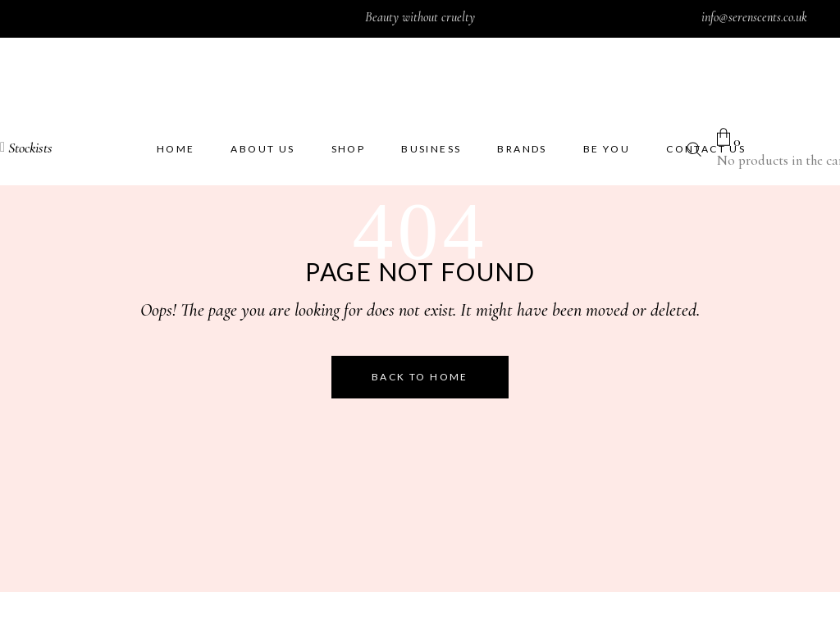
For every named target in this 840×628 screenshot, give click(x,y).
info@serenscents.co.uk (754, 17)
